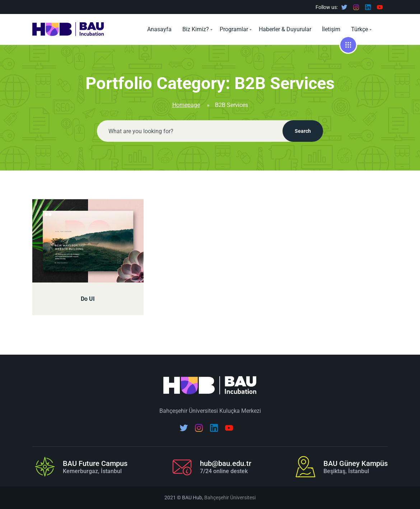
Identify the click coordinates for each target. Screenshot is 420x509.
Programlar (234, 29)
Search (303, 131)
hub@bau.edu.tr (226, 463)
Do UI (88, 299)
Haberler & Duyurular (285, 29)
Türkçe (360, 29)
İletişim (331, 29)
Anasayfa (159, 29)
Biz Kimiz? (196, 29)
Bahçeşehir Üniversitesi (230, 498)
